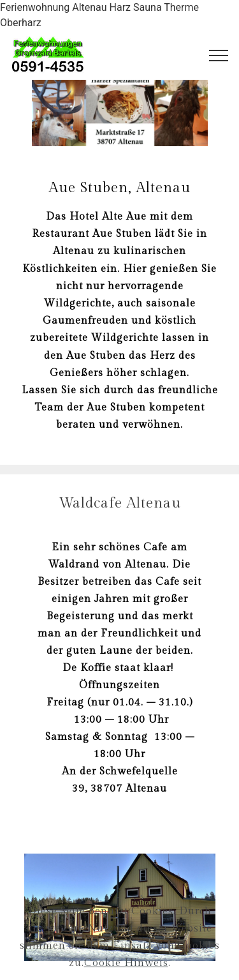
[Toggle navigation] (219, 56)
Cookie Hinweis (126, 973)
